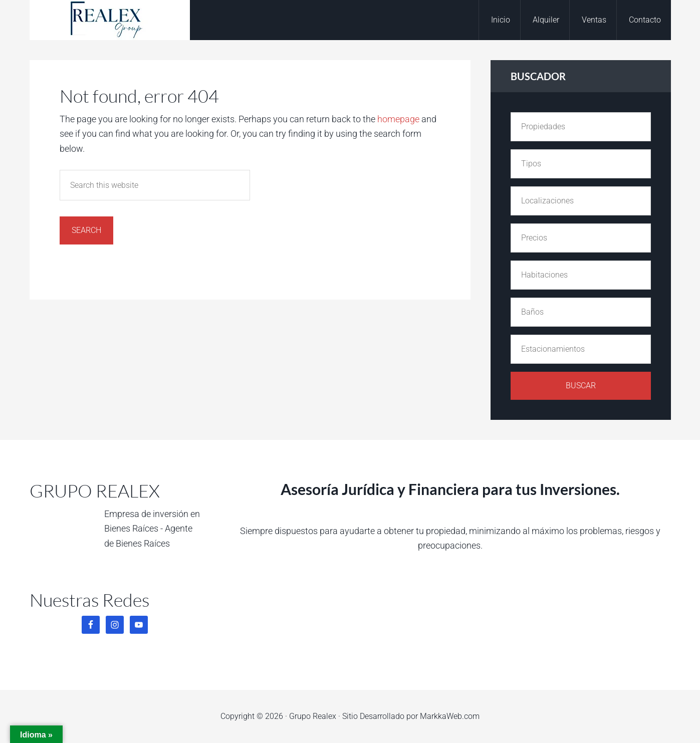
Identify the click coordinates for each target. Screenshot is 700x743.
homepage (398, 119)
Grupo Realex (110, 20)
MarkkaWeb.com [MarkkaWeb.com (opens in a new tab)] (450, 716)
